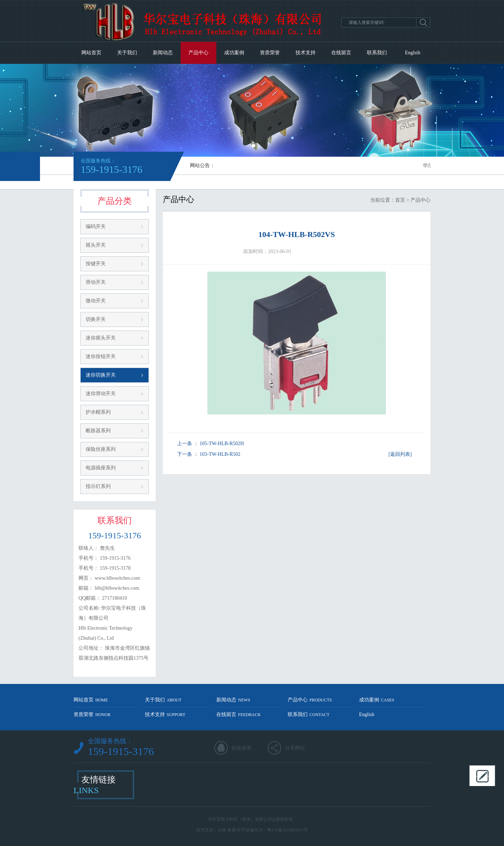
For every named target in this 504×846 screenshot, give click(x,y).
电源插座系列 (101, 468)
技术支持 (306, 53)
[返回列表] (400, 454)
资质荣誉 (270, 53)
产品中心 (198, 53)
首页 (400, 200)
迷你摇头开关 (101, 338)
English (367, 714)
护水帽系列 (98, 412)
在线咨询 (241, 748)
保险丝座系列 (101, 449)
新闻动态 (163, 53)
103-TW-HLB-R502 (220, 454)
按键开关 (96, 264)
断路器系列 (98, 431)
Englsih (413, 53)
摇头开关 (96, 245)
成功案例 (234, 53)
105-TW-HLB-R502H (222, 444)
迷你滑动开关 (101, 394)
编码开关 (96, 226)
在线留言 (341, 53)
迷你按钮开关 (101, 356)
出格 (222, 830)
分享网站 (295, 748)
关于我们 (127, 53)
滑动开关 (96, 282)
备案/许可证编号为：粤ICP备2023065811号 (268, 830)
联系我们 (377, 53)
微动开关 (96, 301)
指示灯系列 (98, 486)
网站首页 (91, 53)
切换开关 (96, 319)
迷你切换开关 (101, 375)
